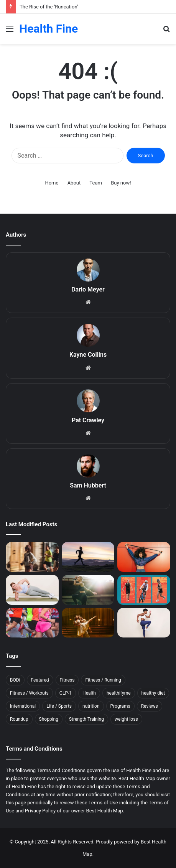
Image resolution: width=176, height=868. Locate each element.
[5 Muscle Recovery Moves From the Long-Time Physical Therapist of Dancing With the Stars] (88, 623)
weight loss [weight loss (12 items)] (126, 719)
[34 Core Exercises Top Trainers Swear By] (32, 590)
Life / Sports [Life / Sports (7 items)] (59, 706)
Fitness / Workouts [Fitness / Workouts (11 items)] (29, 693)
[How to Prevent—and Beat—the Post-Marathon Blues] (32, 623)
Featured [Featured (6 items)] (40, 680)
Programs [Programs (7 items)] (120, 706)
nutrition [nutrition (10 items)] (91, 706)
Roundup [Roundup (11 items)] (19, 719)
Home (52, 183)
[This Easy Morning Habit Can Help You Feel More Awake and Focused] (88, 590)
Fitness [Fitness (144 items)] (67, 680)
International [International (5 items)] (23, 706)
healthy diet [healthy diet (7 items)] (153, 693)
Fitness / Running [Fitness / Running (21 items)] (103, 680)
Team (96, 183)
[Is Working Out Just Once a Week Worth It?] (144, 557)
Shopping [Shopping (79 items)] (49, 719)
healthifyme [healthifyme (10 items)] (119, 693)
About (74, 183)
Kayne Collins (88, 355)
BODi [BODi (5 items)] (15, 680)
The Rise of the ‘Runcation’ (49, 7)
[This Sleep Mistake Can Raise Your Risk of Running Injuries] (88, 557)
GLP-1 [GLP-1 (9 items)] (66, 693)
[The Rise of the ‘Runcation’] (32, 557)
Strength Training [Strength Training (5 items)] (86, 719)
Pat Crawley (88, 420)
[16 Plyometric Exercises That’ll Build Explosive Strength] (144, 623)
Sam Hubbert (88, 485)
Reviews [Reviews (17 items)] (150, 706)
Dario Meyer (88, 289)
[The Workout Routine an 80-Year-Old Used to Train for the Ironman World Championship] (144, 590)
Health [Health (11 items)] (89, 693)
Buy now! (121, 183)
